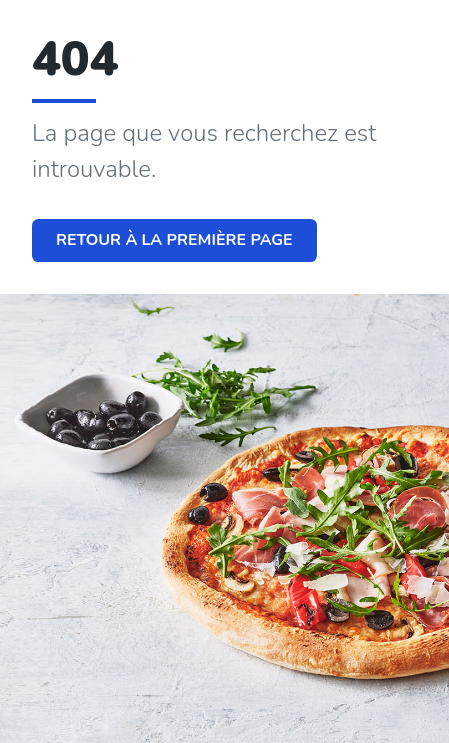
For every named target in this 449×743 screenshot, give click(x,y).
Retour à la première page (174, 240)
